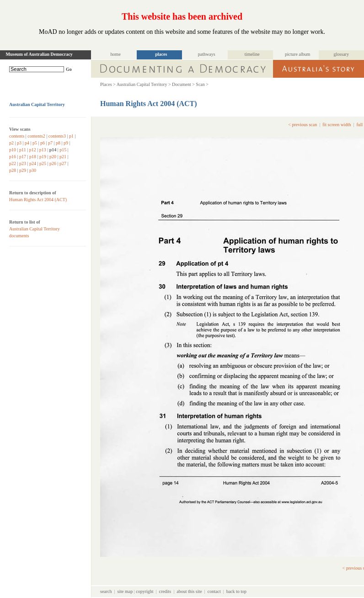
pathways (207, 54)
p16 (13, 157)
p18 (33, 157)
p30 (33, 170)
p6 (43, 143)
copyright (145, 591)
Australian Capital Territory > (144, 84)
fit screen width (337, 125)
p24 (33, 163)
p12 (33, 150)
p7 (50, 143)
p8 (58, 143)
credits (165, 591)
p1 (71, 136)
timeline (252, 54)
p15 (63, 150)
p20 (53, 157)
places (161, 54)
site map (125, 591)
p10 (13, 150)
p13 (43, 150)
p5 (35, 143)
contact (214, 591)
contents (17, 136)
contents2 (36, 136)
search (106, 591)
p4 (27, 143)
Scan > (202, 84)
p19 (43, 157)
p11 (23, 150)
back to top (236, 591)
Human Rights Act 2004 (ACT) (38, 200)
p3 (19, 143)
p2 (11, 143)
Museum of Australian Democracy (39, 54)
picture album (297, 54)
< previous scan (302, 125)
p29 (23, 170)
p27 (63, 163)
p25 (43, 163)
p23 (23, 163)
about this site (189, 591)
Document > (183, 84)
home (116, 54)
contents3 (57, 136)
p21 (63, 157)
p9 (66, 143)
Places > (108, 84)
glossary (341, 54)
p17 (23, 157)
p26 (53, 163)
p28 (13, 170)
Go (69, 69)
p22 (13, 163)
